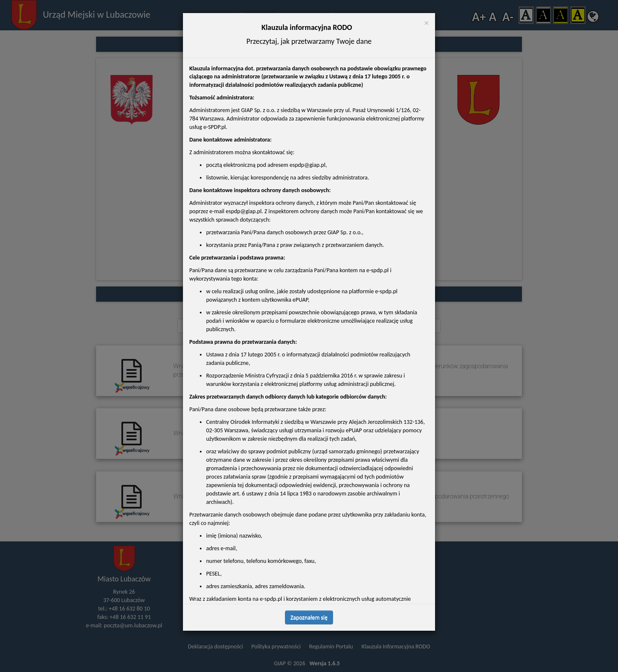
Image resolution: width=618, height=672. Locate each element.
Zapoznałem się (309, 617)
